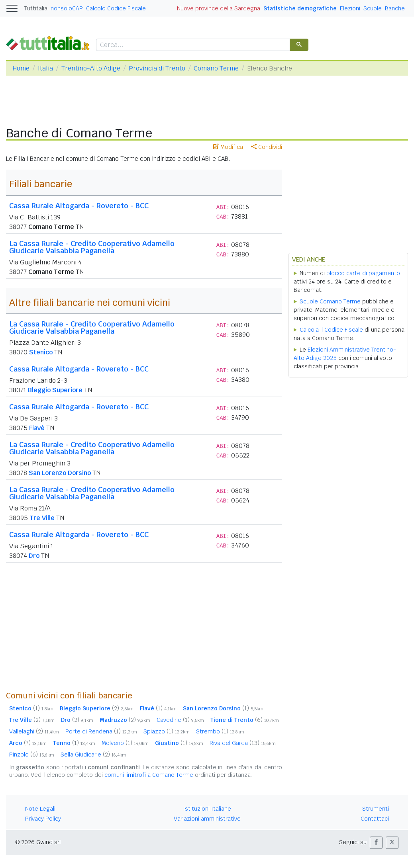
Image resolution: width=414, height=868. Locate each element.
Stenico (41, 352)
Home (21, 68)
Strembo (220, 731)
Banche (395, 8)
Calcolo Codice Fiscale (116, 8)
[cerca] (192, 45)
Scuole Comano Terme (330, 301)
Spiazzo (167, 731)
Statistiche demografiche (300, 8)
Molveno (125, 743)
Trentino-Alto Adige (91, 68)
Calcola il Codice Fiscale (331, 330)
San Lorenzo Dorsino (60, 473)
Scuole (373, 8)
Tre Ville (42, 518)
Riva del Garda (243, 743)
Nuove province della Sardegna (219, 8)
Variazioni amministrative (207, 819)
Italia (45, 68)
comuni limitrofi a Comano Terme (149, 775)
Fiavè (37, 428)
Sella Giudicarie (93, 755)
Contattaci (375, 819)
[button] (376, 843)
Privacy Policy (43, 819)
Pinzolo (32, 755)
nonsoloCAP (67, 8)
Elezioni (350, 8)
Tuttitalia (36, 8)
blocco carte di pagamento (363, 273)
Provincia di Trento (157, 68)
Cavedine (180, 720)
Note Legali (40, 809)
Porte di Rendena (101, 731)
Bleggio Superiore (55, 390)
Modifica (228, 147)
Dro (34, 556)
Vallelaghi (34, 731)
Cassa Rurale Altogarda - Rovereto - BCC (79, 206)
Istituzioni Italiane (207, 809)
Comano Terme (216, 68)
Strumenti (376, 809)
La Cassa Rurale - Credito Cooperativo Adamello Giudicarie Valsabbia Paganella (92, 247)
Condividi (267, 147)
